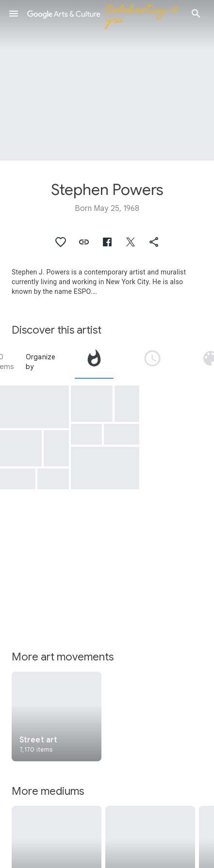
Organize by (41, 362)
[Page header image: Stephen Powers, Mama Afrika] (107, 80)
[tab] (94, 362)
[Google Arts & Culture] (105, 14)
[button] (14, 14)
